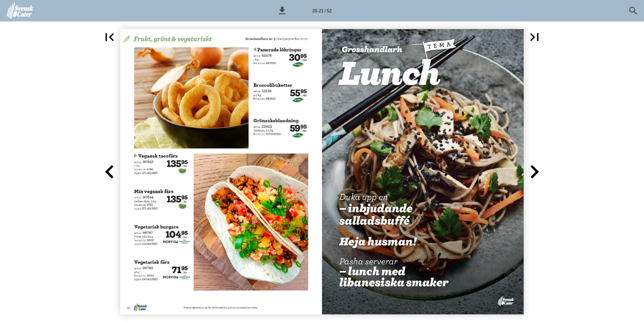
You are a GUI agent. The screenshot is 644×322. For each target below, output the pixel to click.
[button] (282, 11)
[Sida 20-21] (322, 11)
